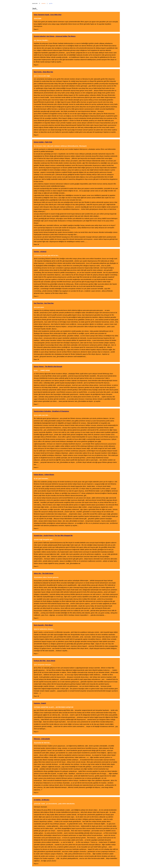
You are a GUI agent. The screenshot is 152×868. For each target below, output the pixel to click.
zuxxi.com (35, 3)
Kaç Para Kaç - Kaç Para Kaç (44, 303)
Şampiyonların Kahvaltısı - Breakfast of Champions (51, 411)
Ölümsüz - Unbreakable (42, 739)
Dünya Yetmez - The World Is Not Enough (48, 367)
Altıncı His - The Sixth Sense (44, 573)
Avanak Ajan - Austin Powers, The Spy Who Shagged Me (53, 536)
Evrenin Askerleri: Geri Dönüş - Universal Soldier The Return (55, 36)
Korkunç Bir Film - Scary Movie (45, 661)
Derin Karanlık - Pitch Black (43, 625)
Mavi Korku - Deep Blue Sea (43, 72)
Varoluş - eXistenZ (40, 252)
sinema (43, 3)
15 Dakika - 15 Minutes (42, 800)
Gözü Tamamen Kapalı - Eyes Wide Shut (48, 15)
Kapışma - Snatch (40, 703)
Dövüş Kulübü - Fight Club (43, 142)
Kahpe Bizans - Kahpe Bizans (44, 475)
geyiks (51, 3)
